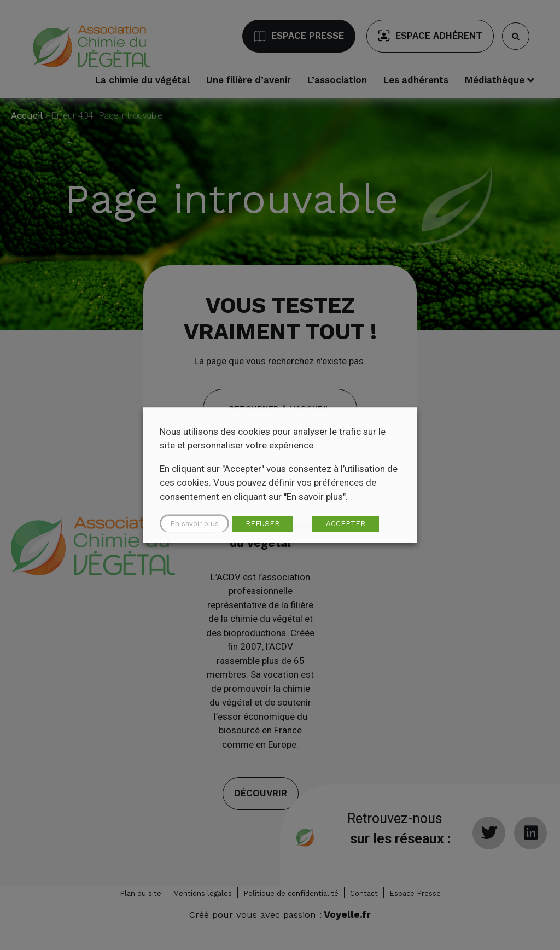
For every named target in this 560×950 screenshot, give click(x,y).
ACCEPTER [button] (346, 524)
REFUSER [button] (262, 524)
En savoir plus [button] (194, 524)
